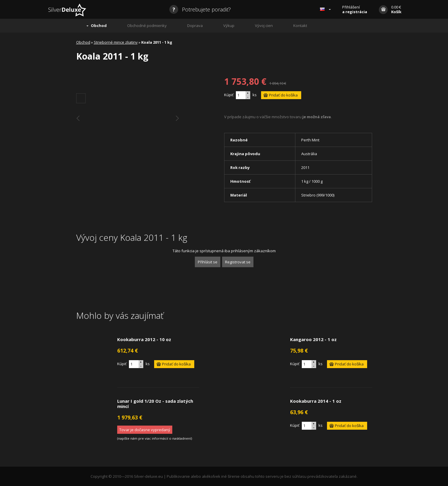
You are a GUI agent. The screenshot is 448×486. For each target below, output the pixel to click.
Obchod (99, 26)
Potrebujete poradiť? (200, 9)
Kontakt (300, 26)
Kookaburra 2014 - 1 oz (316, 401)
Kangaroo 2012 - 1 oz (313, 339)
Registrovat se (238, 262)
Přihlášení (355, 9)
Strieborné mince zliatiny (116, 42)
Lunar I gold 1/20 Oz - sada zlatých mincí (155, 404)
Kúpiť (229, 95)
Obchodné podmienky (147, 26)
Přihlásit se (208, 262)
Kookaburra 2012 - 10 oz (144, 339)
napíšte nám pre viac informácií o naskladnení (155, 438)
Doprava (195, 26)
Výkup (229, 26)
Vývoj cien (264, 26)
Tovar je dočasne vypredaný (145, 430)
